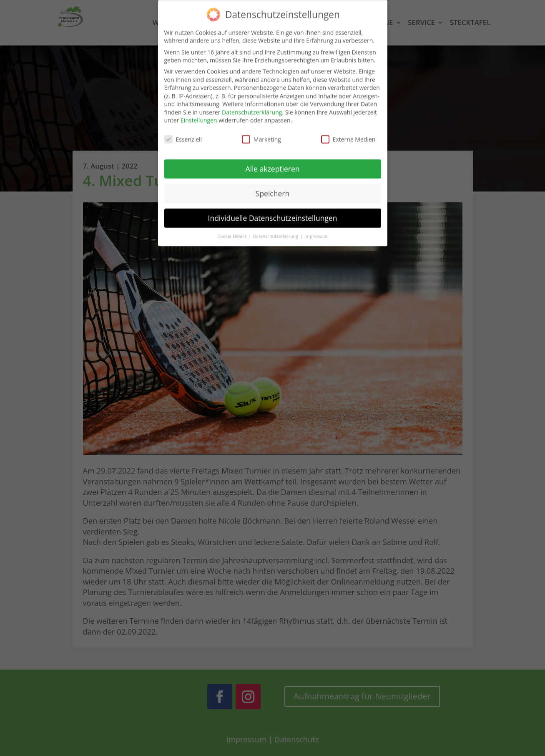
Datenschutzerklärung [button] (276, 231)
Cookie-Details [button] (232, 231)
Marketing (261, 134)
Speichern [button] (272, 188)
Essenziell (183, 134)
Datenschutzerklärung (252, 107)
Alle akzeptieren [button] (272, 164)
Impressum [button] (316, 231)
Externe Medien (348, 134)
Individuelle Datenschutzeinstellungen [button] (273, 213)
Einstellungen (199, 115)
